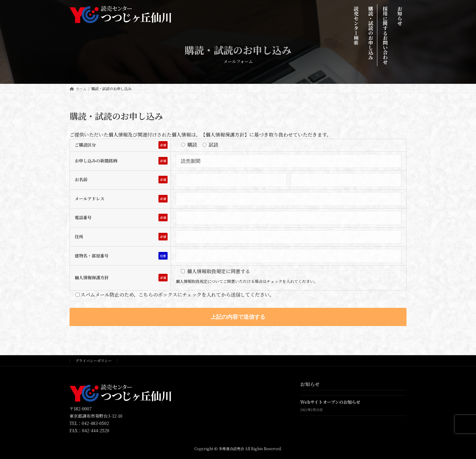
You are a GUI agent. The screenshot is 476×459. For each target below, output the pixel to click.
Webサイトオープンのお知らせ (330, 402)
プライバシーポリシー (93, 360)
